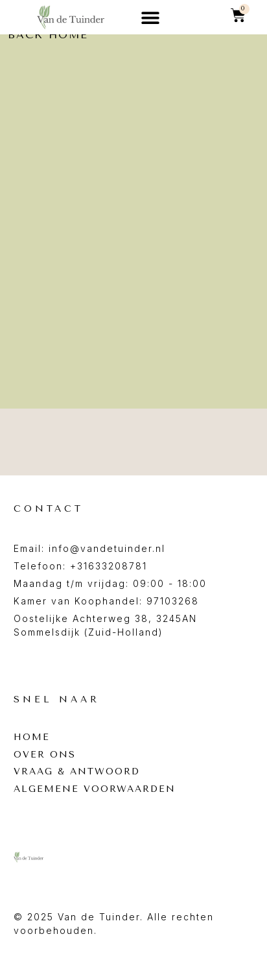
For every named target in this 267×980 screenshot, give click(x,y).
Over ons (45, 755)
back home (48, 35)
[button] (150, 17)
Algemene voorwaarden (95, 789)
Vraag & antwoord (77, 772)
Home (32, 737)
